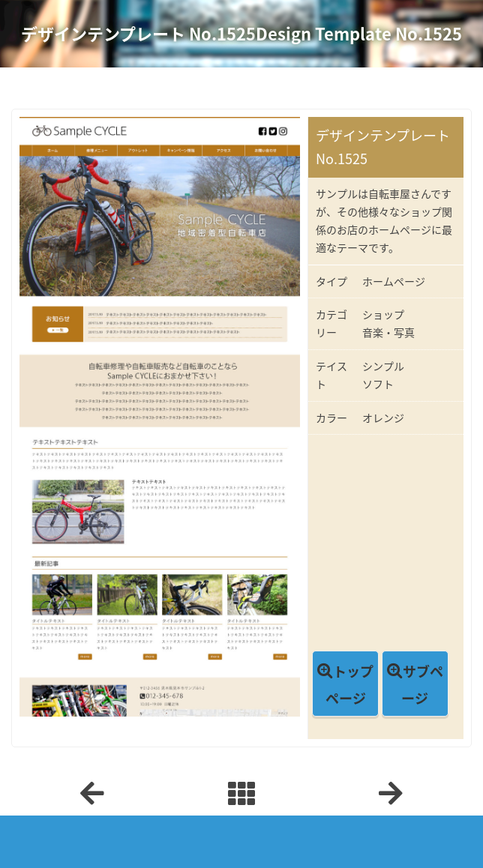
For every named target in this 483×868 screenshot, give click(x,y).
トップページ (350, 685)
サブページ (422, 685)
